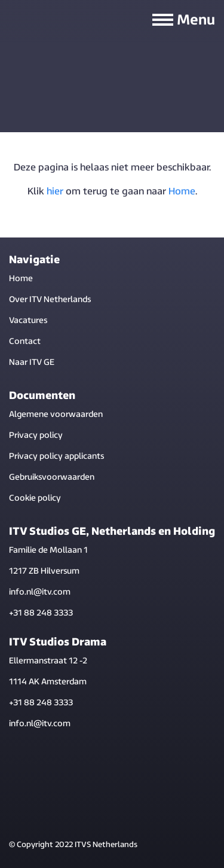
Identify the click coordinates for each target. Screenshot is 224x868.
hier (55, 192)
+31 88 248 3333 (41, 613)
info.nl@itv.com (40, 593)
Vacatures (28, 321)
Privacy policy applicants (56, 457)
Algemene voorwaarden (56, 415)
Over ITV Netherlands (50, 300)
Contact (25, 342)
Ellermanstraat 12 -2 (48, 661)
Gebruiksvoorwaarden (52, 478)
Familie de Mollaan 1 (48, 551)
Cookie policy (35, 499)
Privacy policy (36, 436)
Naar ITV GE (32, 363)
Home (182, 192)
